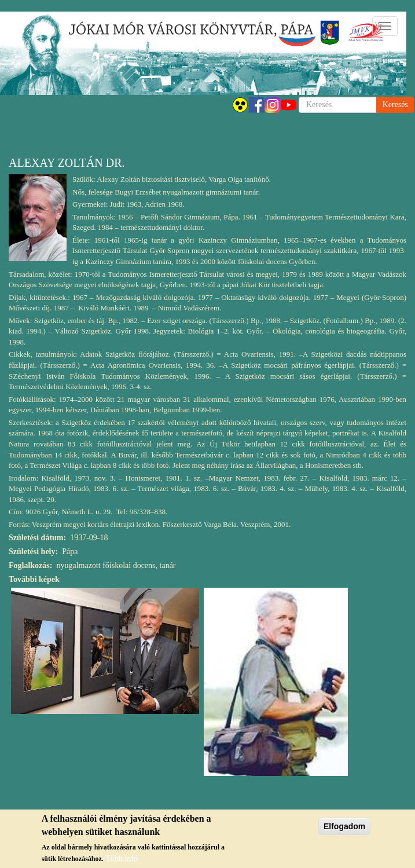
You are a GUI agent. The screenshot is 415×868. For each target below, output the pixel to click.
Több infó (122, 858)
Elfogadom (344, 826)
